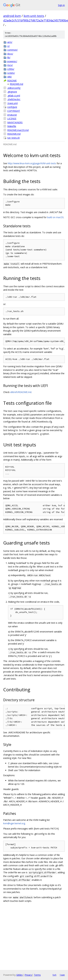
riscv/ (10, 65)
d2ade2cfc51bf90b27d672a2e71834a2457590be (36, 20)
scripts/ (11, 73)
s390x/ (11, 69)
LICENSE (12, 119)
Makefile (12, 126)
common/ (12, 50)
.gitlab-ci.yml (14, 96)
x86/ (10, 77)
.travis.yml (12, 103)
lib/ (9, 57)
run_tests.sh (13, 138)
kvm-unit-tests (34, 16)
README (12, 81)
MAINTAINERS (15, 122)
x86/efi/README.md (21, 392)
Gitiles (19, 975)
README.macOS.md (18, 130)
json (62, 975)
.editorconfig (14, 88)
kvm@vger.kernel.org (14, 823)
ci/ (8, 46)
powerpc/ (12, 61)
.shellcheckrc (14, 99)
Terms (37, 975)
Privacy (28, 975)
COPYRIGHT (14, 111)
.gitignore (12, 92)
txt (54, 975)
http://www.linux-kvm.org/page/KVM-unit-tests (32, 163)
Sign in (61, 5)
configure (12, 107)
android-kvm (12, 16)
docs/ (10, 54)
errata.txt (12, 115)
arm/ (10, 42)
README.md (16, 84)
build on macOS (55, 217)
